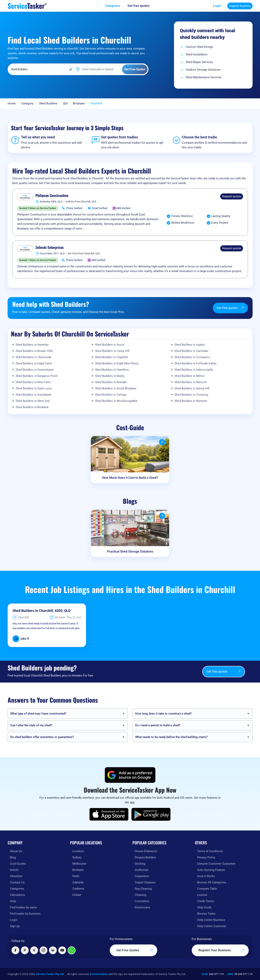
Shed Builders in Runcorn (191, 382)
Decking (140, 864)
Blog (13, 857)
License (202, 895)
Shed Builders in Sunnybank (33, 395)
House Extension (146, 851)
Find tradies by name (23, 907)
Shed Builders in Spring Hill (192, 388)
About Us (16, 851)
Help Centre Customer (212, 926)
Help (13, 901)
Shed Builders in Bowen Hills (34, 351)
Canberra (78, 889)
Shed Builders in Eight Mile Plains (117, 363)
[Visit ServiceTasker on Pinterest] (25, 950)
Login (217, 6)
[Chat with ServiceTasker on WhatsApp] (72, 950)
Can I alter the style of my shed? (31, 725)
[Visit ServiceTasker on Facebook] (15, 950)
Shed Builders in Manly (110, 376)
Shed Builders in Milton (189, 376)
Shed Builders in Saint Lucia (34, 388)
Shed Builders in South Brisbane (116, 388)
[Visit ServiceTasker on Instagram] (43, 950)
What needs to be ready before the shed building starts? (171, 737)
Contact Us (17, 882)
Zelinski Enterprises (50, 247)
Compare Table (207, 889)
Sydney (77, 857)
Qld (65, 103)
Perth (76, 876)
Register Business (240, 6)
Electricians (142, 907)
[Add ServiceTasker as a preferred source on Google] (130, 775)
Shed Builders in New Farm (33, 382)
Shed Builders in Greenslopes (35, 370)
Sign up (15, 926)
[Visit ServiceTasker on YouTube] (62, 950)
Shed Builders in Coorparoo (192, 357)
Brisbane (79, 103)
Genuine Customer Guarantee (216, 864)
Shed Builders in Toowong (191, 395)
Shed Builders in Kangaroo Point (36, 376)
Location (78, 851)
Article (14, 870)
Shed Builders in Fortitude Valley (195, 363)
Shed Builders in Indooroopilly (194, 370)
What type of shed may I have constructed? (38, 714)
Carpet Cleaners (145, 882)
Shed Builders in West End (33, 401)
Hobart (77, 895)
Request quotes (232, 196)
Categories (17, 889)
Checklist (16, 876)
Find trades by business (25, 914)
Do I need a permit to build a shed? (158, 725)
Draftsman (142, 870)
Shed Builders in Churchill (33, 611)
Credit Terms (206, 901)
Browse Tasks (206, 914)
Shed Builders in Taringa (111, 395)
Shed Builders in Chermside (33, 357)
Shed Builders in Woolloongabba (116, 401)
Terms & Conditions (210, 851)
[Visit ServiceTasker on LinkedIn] (53, 950)
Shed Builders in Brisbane (32, 407)
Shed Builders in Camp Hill (112, 351)
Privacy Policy (206, 857)
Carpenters (142, 876)
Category (27, 103)
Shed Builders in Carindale (191, 351)
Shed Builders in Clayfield (111, 357)
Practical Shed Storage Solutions (130, 551)
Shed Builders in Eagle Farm (34, 363)
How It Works (206, 876)
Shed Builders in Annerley (32, 345)
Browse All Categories (212, 882)
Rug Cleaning (143, 889)
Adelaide (78, 882)
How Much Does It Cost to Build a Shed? (130, 478)
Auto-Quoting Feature (211, 870)
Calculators (17, 895)
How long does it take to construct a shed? (163, 714)
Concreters (142, 901)
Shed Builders (48, 103)
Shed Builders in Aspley (190, 345)
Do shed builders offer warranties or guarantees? (42, 737)
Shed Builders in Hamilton (112, 370)
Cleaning (140, 895)
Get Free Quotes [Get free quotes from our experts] (135, 950)
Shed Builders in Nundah (111, 382)
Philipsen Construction (52, 196)
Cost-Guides (18, 864)
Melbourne (79, 864)
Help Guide (204, 907)
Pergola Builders (145, 857)
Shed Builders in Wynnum (191, 401)
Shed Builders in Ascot (110, 345)
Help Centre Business (211, 920)
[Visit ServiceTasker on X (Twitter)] (34, 950)
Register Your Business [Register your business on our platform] (221, 950)
